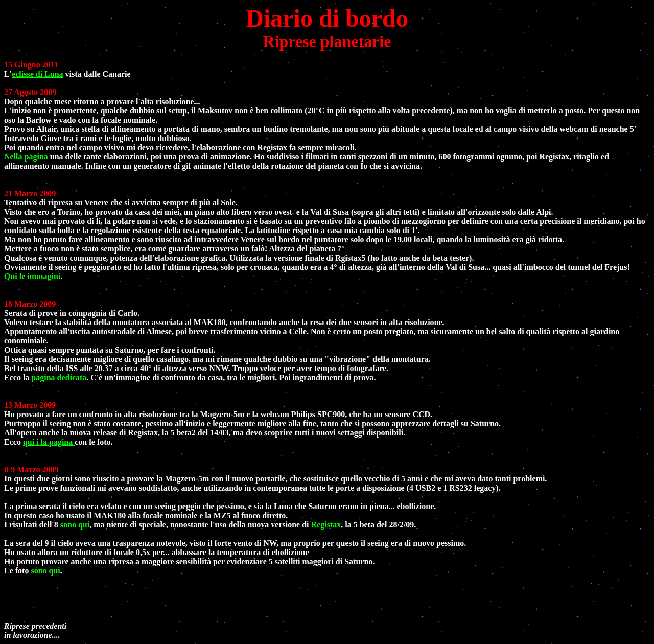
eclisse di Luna (37, 74)
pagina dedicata (59, 377)
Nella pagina (26, 157)
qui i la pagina (49, 442)
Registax (326, 525)
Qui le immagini (32, 276)
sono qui (75, 525)
